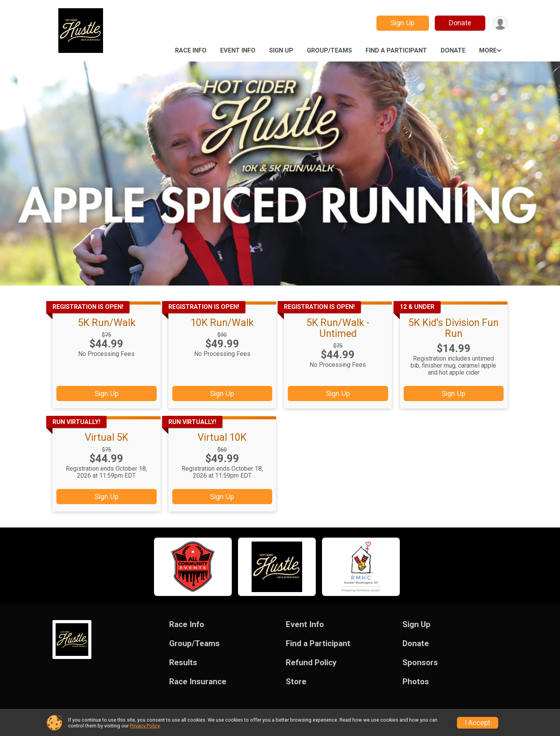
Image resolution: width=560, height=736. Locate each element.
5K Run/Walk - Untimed (338, 328)
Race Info (191, 50)
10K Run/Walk (222, 322)
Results (183, 663)
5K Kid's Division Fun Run (453, 328)
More (488, 50)
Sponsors (420, 663)
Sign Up (402, 23)
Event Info (238, 50)
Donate (460, 23)
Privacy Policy (145, 726)
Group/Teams (329, 50)
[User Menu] (500, 23)
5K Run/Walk (107, 322)
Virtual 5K (107, 437)
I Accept (478, 723)
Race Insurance (198, 682)
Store (296, 682)
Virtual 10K (222, 437)
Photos (416, 682)
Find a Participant (396, 50)
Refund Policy (311, 663)
